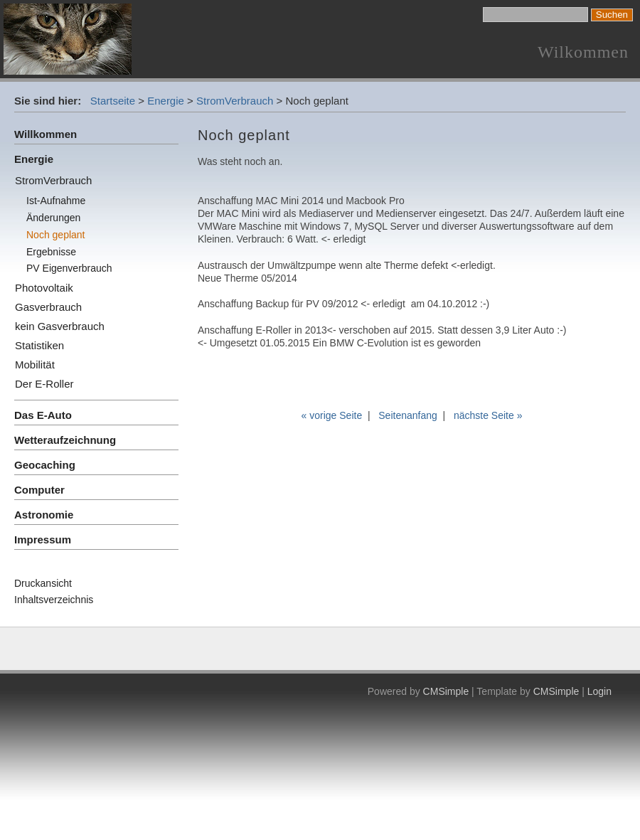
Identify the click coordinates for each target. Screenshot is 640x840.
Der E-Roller (44, 384)
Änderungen (53, 218)
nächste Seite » (488, 415)
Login (599, 691)
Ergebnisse (51, 252)
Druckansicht (43, 583)
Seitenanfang (408, 415)
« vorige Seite (332, 415)
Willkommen (46, 134)
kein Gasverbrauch (60, 326)
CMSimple (446, 691)
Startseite (113, 101)
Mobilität (35, 365)
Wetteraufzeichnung (65, 440)
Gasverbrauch (48, 307)
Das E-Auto (43, 415)
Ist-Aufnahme (56, 201)
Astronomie (44, 515)
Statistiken (39, 345)
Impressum (43, 539)
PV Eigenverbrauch (69, 268)
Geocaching (45, 465)
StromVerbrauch (235, 101)
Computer (39, 490)
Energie (166, 101)
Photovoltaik (44, 288)
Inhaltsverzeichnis (54, 600)
